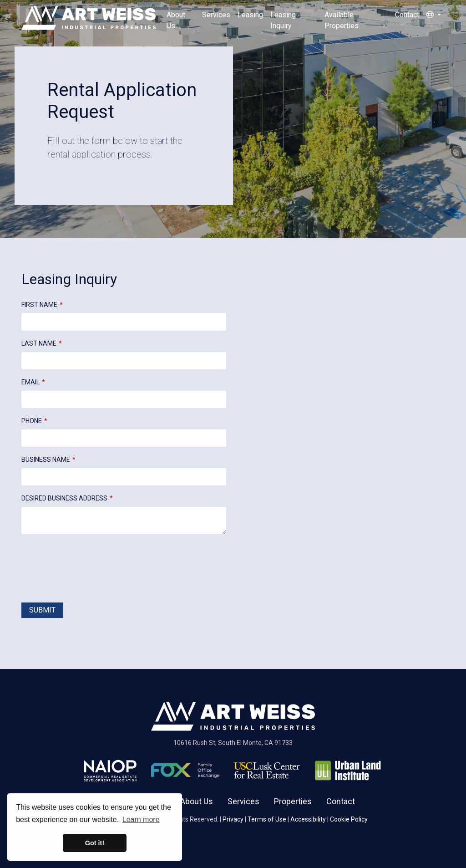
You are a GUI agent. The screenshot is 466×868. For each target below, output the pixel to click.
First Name (39, 305)
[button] (434, 20)
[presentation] (91, 570)
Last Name (39, 343)
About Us (176, 20)
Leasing (250, 15)
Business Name (46, 460)
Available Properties (342, 20)
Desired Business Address (64, 498)
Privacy (233, 819)
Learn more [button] (141, 819)
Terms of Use (267, 819)
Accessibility (308, 819)
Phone (32, 421)
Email (30, 382)
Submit (42, 610)
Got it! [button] (95, 843)
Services (216, 15)
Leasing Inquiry (283, 20)
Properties (293, 801)
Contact (407, 15)
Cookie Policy (349, 819)
